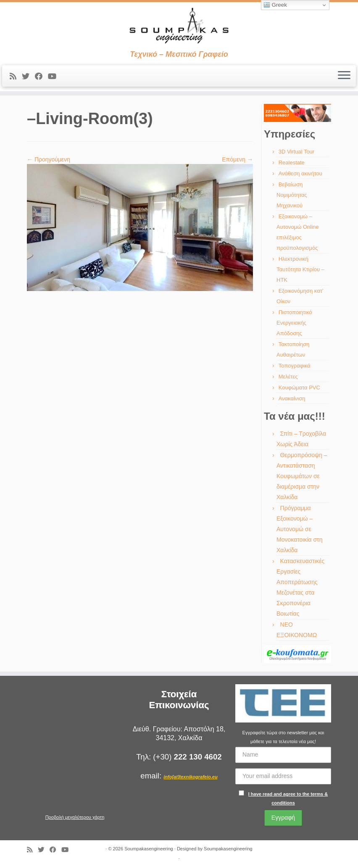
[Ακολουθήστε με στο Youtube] (55, 77)
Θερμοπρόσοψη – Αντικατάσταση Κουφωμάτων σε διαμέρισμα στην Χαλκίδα (302, 476)
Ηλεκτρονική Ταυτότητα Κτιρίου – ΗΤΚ (300, 269)
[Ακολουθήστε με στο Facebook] (41, 77)
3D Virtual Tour (297, 152)
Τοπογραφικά (295, 366)
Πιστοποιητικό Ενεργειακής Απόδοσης (294, 323)
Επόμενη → (237, 159)
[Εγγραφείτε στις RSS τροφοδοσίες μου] (16, 77)
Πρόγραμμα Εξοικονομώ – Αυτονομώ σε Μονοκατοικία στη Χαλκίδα (299, 529)
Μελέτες (288, 377)
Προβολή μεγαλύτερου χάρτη (75, 817)
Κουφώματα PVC (299, 388)
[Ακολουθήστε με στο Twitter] (28, 77)
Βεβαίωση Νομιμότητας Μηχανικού (292, 195)
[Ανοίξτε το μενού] (344, 76)
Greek (275, 5)
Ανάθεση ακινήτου (300, 173)
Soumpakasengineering (149, 849)
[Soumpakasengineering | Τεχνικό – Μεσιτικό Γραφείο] (179, 26)
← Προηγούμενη (49, 159)
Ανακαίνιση (292, 398)
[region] (297, 113)
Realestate (292, 163)
